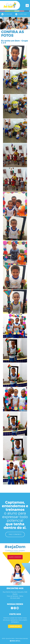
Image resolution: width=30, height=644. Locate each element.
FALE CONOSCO (15, 534)
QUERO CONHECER (15, 557)
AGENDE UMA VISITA (15, 626)
